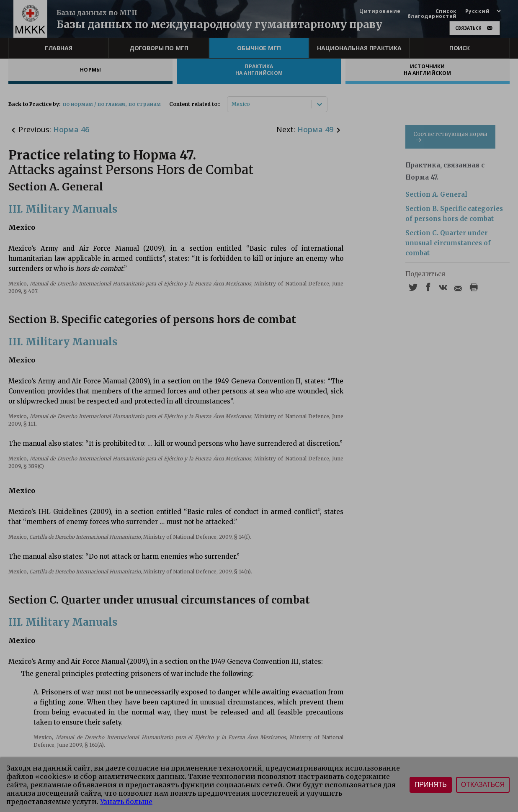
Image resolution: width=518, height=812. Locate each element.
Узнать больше (126, 802)
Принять (431, 785)
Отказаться (483, 785)
